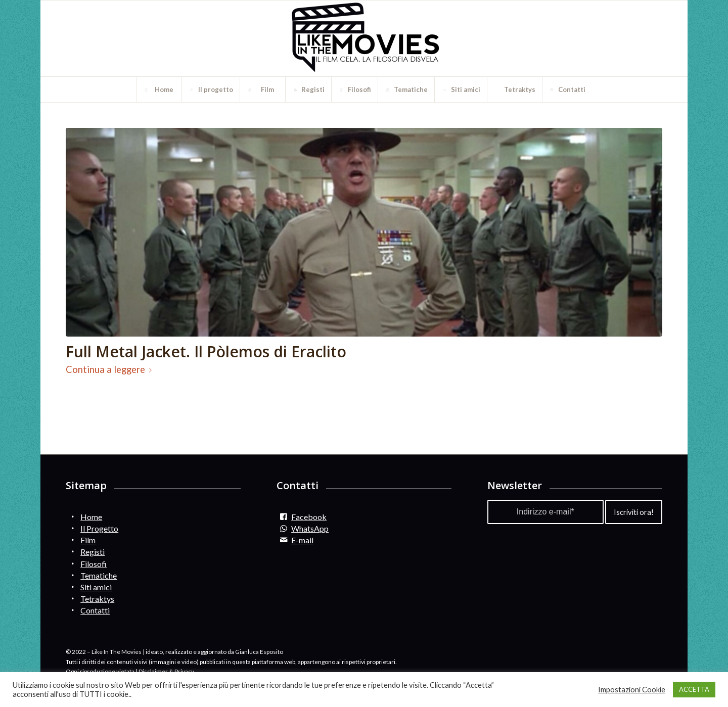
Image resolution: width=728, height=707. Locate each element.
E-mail (302, 540)
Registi (93, 552)
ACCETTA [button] (694, 689)
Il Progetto (99, 528)
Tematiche (99, 575)
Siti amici (96, 587)
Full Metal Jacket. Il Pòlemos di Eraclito (206, 351)
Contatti (95, 610)
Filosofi (94, 564)
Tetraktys (97, 599)
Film (88, 540)
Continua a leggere (111, 369)
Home (91, 517)
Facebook (309, 517)
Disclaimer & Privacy (166, 671)
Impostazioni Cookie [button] (632, 690)
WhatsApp (310, 528)
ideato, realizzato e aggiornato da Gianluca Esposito (214, 652)
